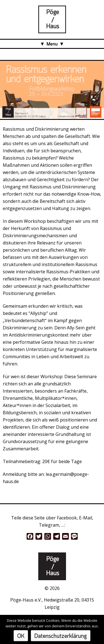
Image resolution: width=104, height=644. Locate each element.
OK (21, 636)
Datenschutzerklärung (61, 636)
